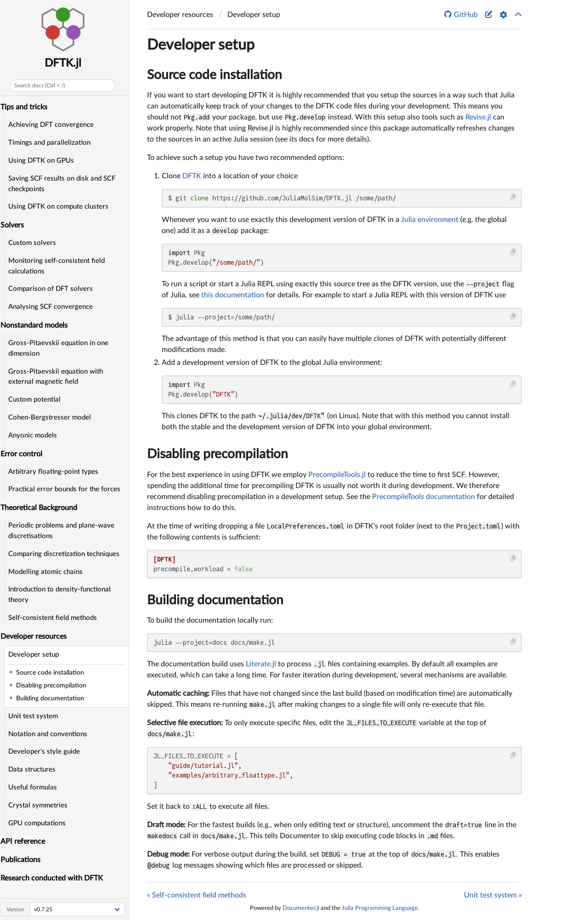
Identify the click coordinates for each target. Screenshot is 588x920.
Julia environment (430, 220)
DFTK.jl (66, 63)
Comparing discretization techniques (67, 554)
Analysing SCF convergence (53, 307)
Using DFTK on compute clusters (61, 207)
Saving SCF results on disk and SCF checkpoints (65, 184)
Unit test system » (493, 895)
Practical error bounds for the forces (67, 489)
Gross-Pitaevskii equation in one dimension (61, 348)
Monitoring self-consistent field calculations (59, 266)
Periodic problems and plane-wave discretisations (64, 531)
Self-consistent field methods (55, 618)
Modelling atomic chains (48, 572)
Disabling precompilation (218, 454)
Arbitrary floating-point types (56, 472)
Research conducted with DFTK (55, 878)
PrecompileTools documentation (424, 497)
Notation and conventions (51, 734)
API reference (26, 841)
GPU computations (40, 823)
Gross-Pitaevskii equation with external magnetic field (58, 377)
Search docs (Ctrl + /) (42, 85)
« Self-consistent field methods (197, 895)
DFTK (192, 176)
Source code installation (215, 75)
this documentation (233, 295)
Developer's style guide (47, 752)
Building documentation (215, 600)
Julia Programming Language (380, 908)
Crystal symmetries (41, 805)
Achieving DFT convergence (54, 125)
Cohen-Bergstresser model (52, 417)
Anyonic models (35, 435)
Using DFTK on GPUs (44, 161)
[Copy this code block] (513, 197)
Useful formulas (35, 787)
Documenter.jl (301, 908)
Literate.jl (261, 664)
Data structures (35, 770)
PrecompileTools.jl (337, 475)
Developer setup (36, 655)
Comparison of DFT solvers (53, 289)
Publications (24, 860)
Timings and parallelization (52, 143)
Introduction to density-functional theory (62, 595)
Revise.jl (478, 117)
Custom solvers (35, 243)
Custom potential (37, 400)
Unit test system (36, 716)
